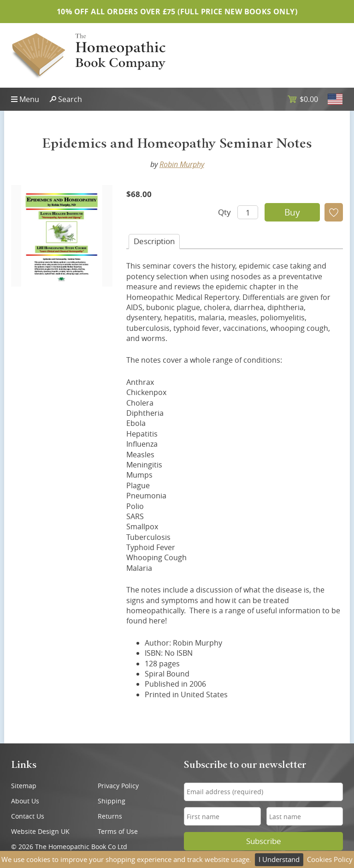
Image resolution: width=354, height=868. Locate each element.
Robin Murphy (182, 164)
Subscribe (264, 841)
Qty (224, 212)
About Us (25, 801)
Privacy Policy (118, 786)
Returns (110, 816)
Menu (29, 99)
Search (70, 99)
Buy (292, 212)
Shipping (112, 801)
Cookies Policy (330, 859)
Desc (154, 241)
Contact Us (28, 816)
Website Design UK (40, 831)
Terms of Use (118, 831)
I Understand (279, 859)
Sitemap (24, 786)
